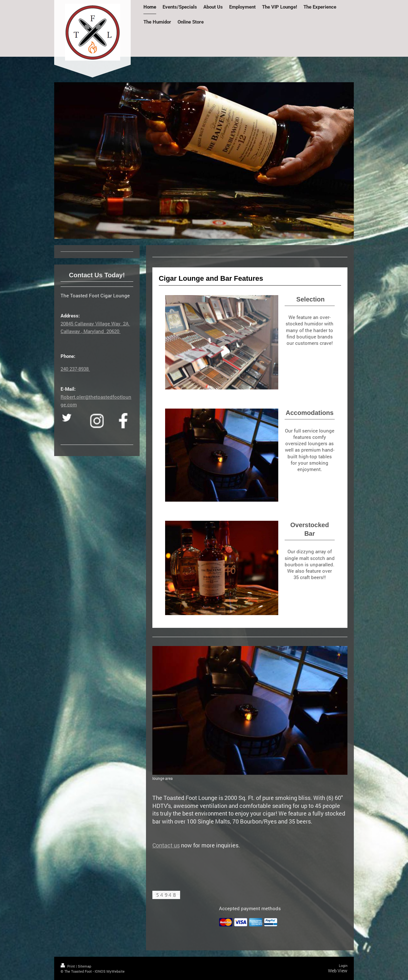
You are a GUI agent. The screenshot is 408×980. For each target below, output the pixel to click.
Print (68, 966)
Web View (338, 971)
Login (343, 965)
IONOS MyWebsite (110, 971)
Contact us (166, 845)
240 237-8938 (75, 369)
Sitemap (84, 966)
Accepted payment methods (250, 908)
